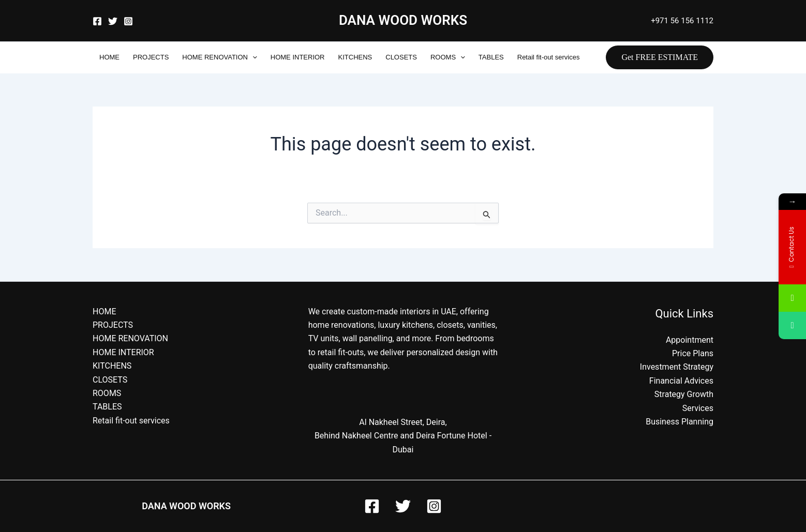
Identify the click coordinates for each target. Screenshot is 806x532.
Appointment (690, 340)
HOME (109, 57)
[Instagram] (128, 21)
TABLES (491, 57)
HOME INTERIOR (298, 57)
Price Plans (693, 353)
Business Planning (680, 422)
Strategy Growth (684, 394)
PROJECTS (151, 57)
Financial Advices (681, 381)
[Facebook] (97, 21)
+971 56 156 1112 (682, 21)
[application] (252, 57)
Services (698, 408)
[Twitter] (113, 21)
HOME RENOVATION (219, 57)
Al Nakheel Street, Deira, (403, 422)
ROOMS (448, 57)
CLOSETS (401, 57)
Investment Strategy (677, 367)
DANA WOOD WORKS (403, 20)
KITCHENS (355, 57)
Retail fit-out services (549, 57)
